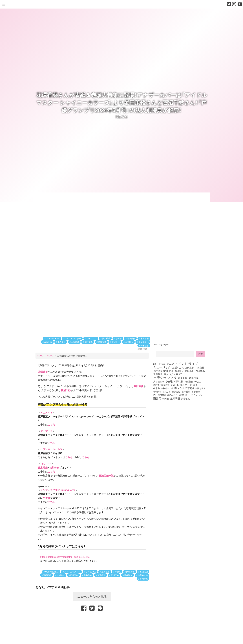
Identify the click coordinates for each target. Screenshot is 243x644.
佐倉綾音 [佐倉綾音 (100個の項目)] (179, 371)
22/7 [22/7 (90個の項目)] (155, 364)
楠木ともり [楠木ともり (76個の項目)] (198, 385)
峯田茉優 (145, 338)
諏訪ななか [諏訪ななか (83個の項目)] (172, 395)
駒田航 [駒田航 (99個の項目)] (166, 398)
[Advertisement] (92, 619)
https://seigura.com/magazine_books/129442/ (65, 557)
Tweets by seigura (161, 344)
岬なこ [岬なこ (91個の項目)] (198, 381)
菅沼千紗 (116, 342)
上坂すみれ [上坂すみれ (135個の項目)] (178, 367)
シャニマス (92, 338)
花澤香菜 (102, 342)
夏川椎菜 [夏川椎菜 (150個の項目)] (194, 378)
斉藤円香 (48, 342)
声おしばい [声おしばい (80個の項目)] (169, 374)
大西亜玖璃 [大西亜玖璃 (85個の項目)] (159, 381)
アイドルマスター (73, 338)
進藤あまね (144, 342)
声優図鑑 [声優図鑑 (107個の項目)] (183, 378)
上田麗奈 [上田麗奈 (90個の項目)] (189, 367)
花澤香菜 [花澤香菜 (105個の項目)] (186, 392)
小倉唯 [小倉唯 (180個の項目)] (169, 381)
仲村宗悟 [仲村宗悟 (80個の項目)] (158, 371)
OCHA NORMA (53, 338)
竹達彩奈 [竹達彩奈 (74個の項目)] (176, 392)
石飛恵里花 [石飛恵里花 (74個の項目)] (200, 388)
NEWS (122, 116)
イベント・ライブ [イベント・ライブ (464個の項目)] (187, 363)
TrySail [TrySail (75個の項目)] (162, 364)
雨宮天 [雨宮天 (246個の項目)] (157, 398)
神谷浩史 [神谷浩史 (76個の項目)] (157, 392)
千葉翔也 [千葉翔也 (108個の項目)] (158, 374)
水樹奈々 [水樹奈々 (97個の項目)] (165, 388)
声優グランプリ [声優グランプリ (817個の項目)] (165, 378)
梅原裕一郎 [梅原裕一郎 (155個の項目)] (186, 385)
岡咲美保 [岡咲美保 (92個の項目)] (189, 382)
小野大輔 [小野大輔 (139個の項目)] (179, 381)
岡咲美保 (131, 338)
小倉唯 (119, 338)
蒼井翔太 (129, 342)
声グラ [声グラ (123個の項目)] (179, 374)
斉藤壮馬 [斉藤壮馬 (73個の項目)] (175, 385)
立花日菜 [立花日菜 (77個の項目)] (167, 392)
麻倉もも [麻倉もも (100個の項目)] (186, 398)
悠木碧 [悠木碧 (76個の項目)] (156, 385)
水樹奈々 (62, 342)
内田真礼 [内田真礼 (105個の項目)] (190, 371)
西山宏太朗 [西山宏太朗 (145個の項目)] (159, 395)
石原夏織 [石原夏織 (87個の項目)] (190, 388)
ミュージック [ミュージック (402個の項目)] (162, 367)
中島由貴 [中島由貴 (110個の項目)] (200, 367)
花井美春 (89, 342)
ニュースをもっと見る (92, 596)
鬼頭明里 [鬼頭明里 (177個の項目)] (175, 398)
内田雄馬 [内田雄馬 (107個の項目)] (200, 371)
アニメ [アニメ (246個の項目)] (170, 364)
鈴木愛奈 (145, 345)
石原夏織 (75, 342)
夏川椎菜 (106, 338)
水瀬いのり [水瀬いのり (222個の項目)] (178, 388)
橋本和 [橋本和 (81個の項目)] (157, 388)
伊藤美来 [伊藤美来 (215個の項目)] (168, 371)
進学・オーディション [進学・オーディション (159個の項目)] (191, 395)
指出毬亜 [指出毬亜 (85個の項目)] (165, 385)
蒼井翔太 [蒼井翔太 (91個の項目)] (196, 392)
